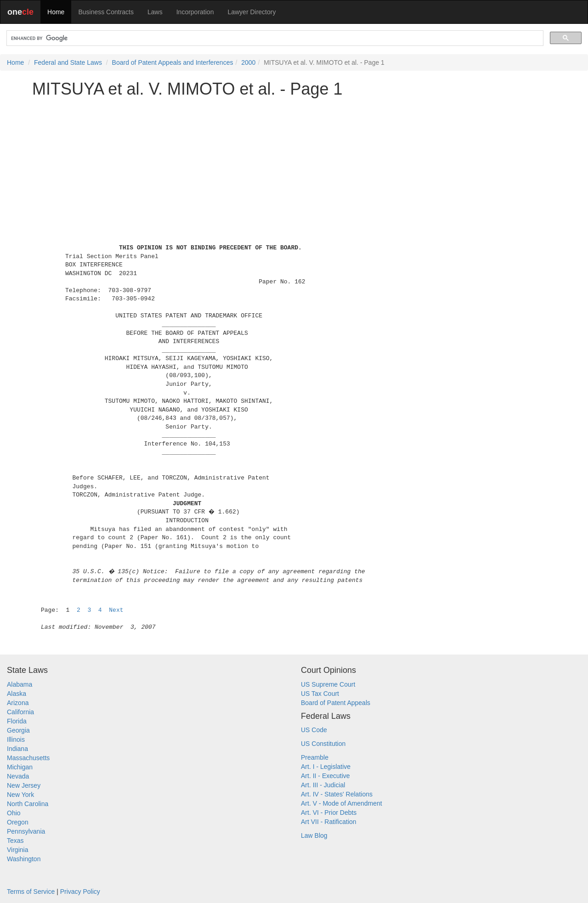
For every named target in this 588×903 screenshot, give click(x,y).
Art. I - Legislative (326, 767)
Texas (15, 841)
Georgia (18, 730)
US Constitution (323, 744)
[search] (274, 38)
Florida (17, 721)
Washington (24, 859)
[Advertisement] (294, 169)
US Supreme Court (328, 684)
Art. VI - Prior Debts (329, 813)
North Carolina (28, 804)
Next (116, 610)
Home (56, 12)
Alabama (20, 684)
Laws (155, 12)
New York (20, 795)
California (20, 712)
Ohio (14, 813)
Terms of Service (31, 892)
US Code (314, 730)
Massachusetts (28, 758)
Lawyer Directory (252, 12)
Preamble (315, 757)
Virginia (17, 850)
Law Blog (314, 835)
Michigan (20, 767)
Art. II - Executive (325, 776)
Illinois (16, 739)
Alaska (17, 694)
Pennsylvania (26, 831)
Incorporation (195, 12)
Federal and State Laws (68, 62)
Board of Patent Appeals (336, 703)
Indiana (17, 749)
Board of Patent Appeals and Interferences (173, 62)
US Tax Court (320, 694)
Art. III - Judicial (323, 785)
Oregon (18, 822)
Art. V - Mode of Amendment (342, 803)
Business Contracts (106, 12)
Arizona (18, 703)
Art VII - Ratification (329, 822)
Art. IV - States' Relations (337, 794)
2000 (248, 62)
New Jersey (24, 785)
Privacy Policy (80, 892)
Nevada (18, 776)
